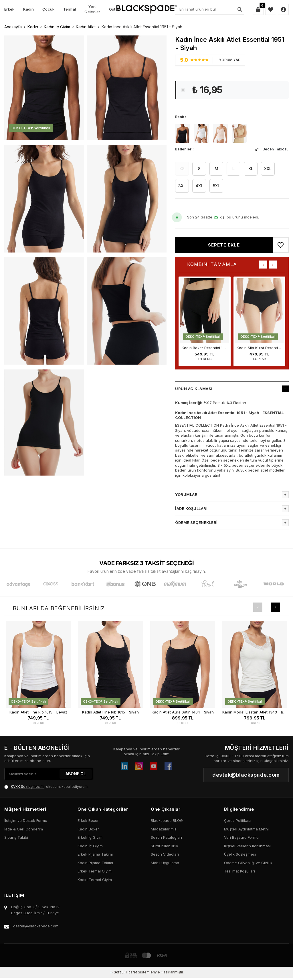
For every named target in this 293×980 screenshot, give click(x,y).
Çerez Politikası (238, 820)
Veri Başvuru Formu (241, 837)
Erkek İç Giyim (90, 837)
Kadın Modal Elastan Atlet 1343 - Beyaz (255, 712)
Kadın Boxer (88, 829)
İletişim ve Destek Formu (26, 820)
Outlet (115, 9)
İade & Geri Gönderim (24, 829)
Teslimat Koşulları (239, 871)
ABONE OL (76, 774)
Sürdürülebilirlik (165, 846)
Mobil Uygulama (165, 863)
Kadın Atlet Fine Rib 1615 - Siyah (110, 712)
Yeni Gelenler (92, 9)
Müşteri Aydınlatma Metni (246, 829)
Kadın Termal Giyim (95, 880)
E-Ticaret (129, 972)
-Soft (116, 972)
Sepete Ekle (224, 245)
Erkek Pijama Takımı (95, 854)
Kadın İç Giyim (57, 27)
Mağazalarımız (164, 829)
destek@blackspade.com (36, 926)
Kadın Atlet (86, 27)
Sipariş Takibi (16, 837)
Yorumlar (232, 495)
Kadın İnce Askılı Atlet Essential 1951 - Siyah (142, 27)
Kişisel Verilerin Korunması (247, 846)
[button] (263, 265)
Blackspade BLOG (167, 820)
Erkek (9, 9)
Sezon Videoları (165, 854)
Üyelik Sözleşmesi (240, 854)
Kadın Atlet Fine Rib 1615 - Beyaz (38, 712)
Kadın (29, 9)
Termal (70, 9)
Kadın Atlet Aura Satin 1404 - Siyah (183, 712)
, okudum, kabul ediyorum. (46, 787)
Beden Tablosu (272, 149)
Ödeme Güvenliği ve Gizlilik (248, 863)
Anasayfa (13, 27)
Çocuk (48, 9)
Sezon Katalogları (166, 837)
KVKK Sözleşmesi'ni (28, 787)
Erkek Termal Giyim (95, 871)
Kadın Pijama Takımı (95, 863)
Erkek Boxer (88, 820)
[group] (44, 87)
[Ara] (240, 9)
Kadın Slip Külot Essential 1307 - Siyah (260, 348)
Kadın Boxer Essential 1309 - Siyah (205, 348)
